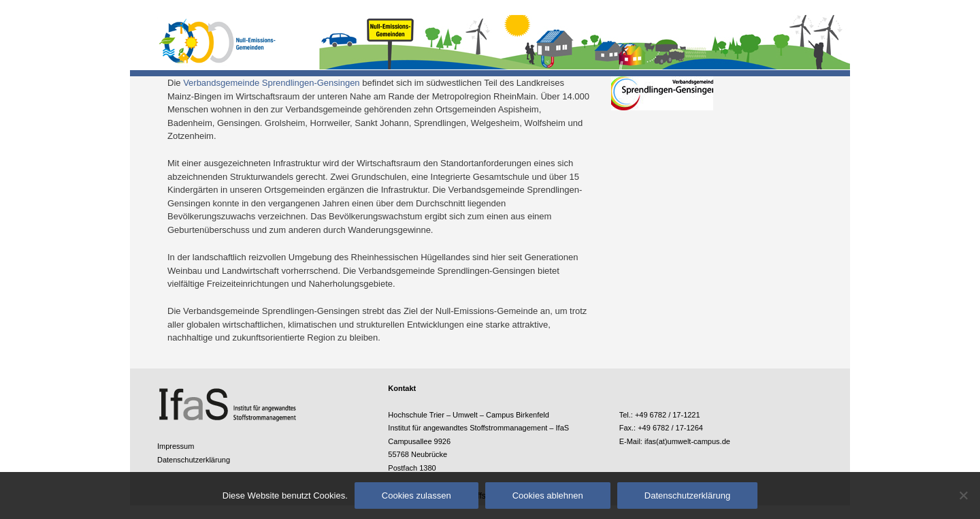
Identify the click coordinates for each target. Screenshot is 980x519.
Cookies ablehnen (548, 496)
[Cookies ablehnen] (963, 495)
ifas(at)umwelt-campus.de (687, 441)
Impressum (176, 446)
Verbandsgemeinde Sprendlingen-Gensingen (271, 83)
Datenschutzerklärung (194, 460)
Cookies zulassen (416, 496)
